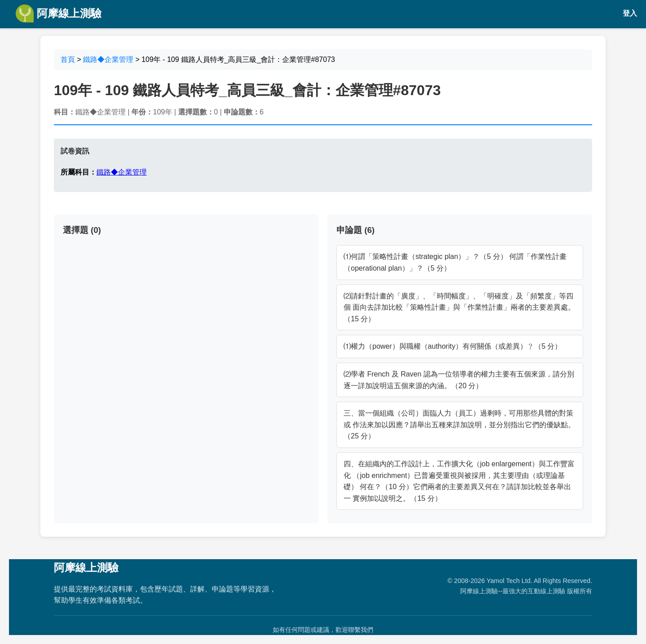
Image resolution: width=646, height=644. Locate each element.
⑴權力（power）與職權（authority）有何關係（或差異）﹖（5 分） (453, 346)
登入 (630, 13)
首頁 (68, 59)
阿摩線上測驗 (59, 13)
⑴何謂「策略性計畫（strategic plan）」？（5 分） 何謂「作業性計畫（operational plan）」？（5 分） (455, 262)
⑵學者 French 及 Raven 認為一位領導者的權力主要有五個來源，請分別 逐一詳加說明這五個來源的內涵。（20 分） (459, 380)
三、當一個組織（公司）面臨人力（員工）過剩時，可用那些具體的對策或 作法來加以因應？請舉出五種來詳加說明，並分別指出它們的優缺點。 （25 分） (459, 425)
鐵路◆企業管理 (108, 59)
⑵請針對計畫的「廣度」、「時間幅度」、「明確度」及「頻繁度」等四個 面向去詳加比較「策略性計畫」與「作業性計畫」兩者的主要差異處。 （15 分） (459, 307)
